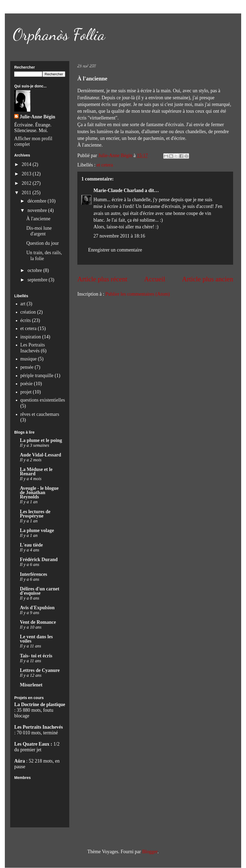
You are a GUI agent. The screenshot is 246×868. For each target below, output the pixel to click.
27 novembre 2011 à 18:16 (119, 236)
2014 (27, 164)
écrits (26, 320)
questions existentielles (43, 400)
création (28, 312)
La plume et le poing (41, 440)
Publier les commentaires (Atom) (137, 294)
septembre (38, 280)
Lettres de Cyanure (40, 670)
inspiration (31, 337)
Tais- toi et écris (36, 656)
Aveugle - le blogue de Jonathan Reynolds (39, 493)
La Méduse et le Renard (36, 472)
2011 (27, 193)
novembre (38, 210)
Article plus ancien (208, 279)
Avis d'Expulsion (37, 608)
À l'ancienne (38, 219)
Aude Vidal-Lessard (41, 455)
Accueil (155, 279)
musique (29, 359)
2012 (27, 183)
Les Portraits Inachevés (33, 348)
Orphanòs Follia (59, 34)
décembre (37, 201)
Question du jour (43, 243)
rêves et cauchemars (40, 414)
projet (26, 392)
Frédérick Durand (39, 559)
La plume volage (37, 530)
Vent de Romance (38, 622)
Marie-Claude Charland (119, 190)
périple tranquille (37, 375)
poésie (27, 384)
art (23, 304)
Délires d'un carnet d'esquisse (40, 591)
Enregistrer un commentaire (115, 250)
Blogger (150, 852)
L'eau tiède (31, 545)
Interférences (34, 574)
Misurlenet (31, 685)
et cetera (105, 165)
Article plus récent (102, 279)
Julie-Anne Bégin (37, 117)
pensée (27, 367)
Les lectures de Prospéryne (35, 514)
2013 (27, 174)
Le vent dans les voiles (36, 639)
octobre (35, 270)
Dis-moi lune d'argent (39, 231)
